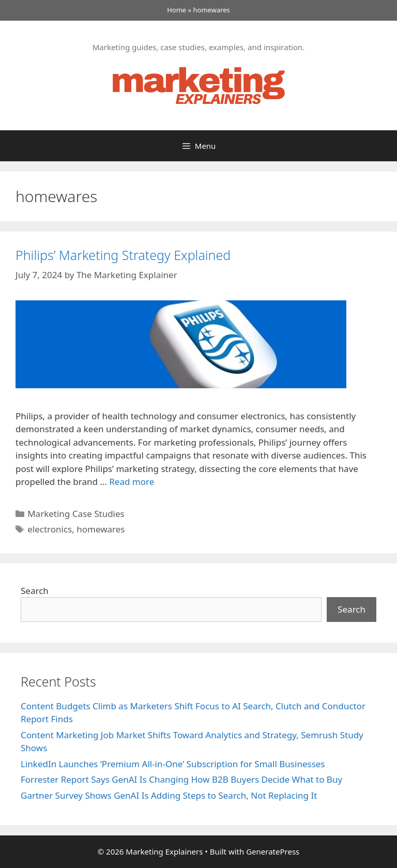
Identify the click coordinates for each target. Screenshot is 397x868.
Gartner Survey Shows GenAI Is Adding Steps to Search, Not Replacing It (169, 795)
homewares (101, 529)
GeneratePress (273, 851)
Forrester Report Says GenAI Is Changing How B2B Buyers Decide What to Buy (181, 779)
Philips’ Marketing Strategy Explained (123, 255)
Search (35, 591)
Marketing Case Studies (76, 514)
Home (177, 10)
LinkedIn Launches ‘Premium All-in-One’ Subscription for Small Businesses (173, 764)
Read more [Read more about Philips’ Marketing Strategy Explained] (132, 482)
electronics (50, 529)
